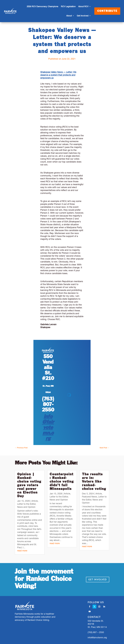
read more (22, 551)
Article (35, 501)
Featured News (89, 497)
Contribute (107, 11)
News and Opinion (26, 507)
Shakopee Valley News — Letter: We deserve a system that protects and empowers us (58, 75)
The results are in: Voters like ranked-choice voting (94, 482)
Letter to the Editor (26, 504)
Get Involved (83, 16)
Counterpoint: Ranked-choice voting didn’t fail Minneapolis (62, 482)
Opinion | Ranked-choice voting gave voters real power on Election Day (29, 485)
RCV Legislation (68, 6)
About (69, 16)
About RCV (83, 6)
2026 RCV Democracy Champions (43, 6)
